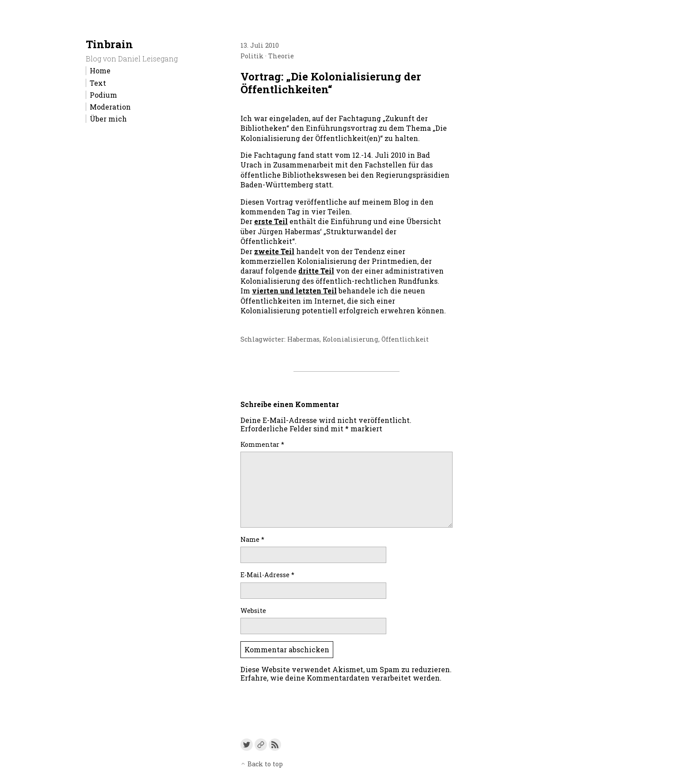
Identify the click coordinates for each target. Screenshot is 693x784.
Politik (252, 56)
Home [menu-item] (100, 70)
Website (253, 611)
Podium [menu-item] (103, 95)
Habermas (303, 339)
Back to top (262, 764)
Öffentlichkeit (405, 339)
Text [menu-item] (98, 83)
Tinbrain (109, 44)
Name (252, 539)
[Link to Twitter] (247, 745)
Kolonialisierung (350, 339)
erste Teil (271, 221)
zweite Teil (274, 251)
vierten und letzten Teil (294, 291)
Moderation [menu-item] (110, 107)
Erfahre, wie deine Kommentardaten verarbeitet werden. (341, 678)
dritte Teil (316, 271)
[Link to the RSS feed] (275, 745)
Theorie (281, 56)
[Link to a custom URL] (261, 745)
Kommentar (262, 444)
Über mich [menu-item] (108, 119)
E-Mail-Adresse (267, 575)
